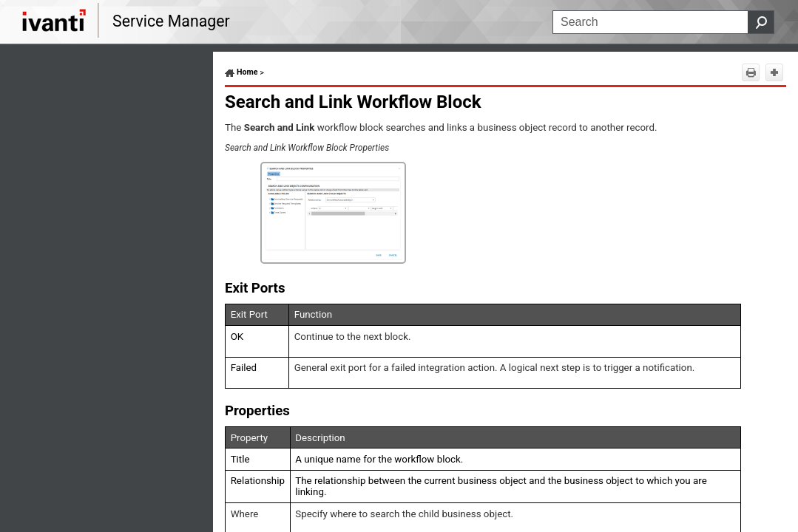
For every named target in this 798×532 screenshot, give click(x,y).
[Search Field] (663, 22)
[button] (761, 22)
